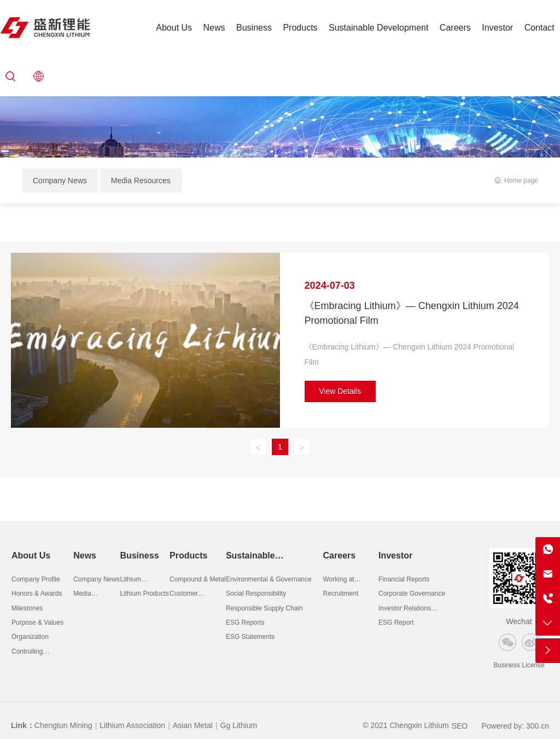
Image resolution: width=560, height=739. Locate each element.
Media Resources (141, 181)
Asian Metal (193, 725)
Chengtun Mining (63, 725)
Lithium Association (132, 725)
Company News (60, 181)
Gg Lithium (239, 725)
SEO (460, 726)
